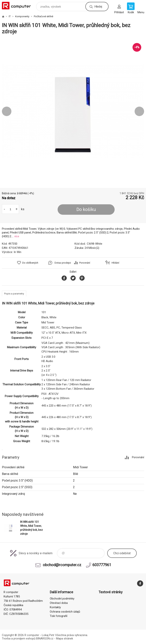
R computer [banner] (19, 6)
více (17, 236)
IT (10, 16)
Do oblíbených (30, 263)
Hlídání (115, 263)
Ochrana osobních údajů (65, 612)
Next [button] (139, 111)
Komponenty (22, 16)
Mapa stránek (65, 639)
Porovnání (85, 263)
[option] (73, 111)
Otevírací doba (59, 603)
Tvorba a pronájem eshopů (19, 639)
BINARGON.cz (45, 639)
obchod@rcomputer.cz (62, 565)
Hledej (98, 7)
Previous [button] (7, 111)
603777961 (102, 565)
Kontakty (55, 607)
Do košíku (86, 210)
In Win (17, 252)
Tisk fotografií (59, 616)
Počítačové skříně (44, 16)
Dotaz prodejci (63, 263)
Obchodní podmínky (62, 599)
